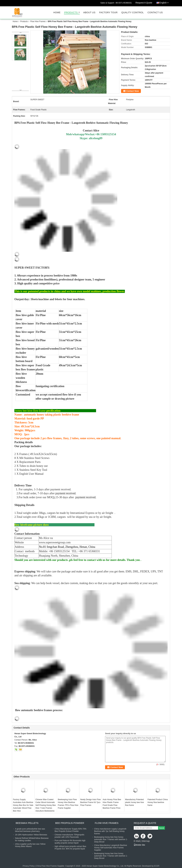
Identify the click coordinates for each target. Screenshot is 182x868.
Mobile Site (139, 845)
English (165, 2)
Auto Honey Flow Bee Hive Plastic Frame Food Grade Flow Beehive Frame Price (112, 804)
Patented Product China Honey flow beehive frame (158, 802)
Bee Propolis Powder (70, 823)
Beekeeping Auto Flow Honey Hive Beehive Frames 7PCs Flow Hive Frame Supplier (68, 804)
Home (57, 13)
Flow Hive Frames (38, 21)
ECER (157, 866)
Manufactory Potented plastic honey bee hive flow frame (135, 802)
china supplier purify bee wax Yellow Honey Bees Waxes (30, 845)
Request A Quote (144, 3)
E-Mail (137, 841)
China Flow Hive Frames (46, 866)
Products (71, 13)
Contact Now (133, 91)
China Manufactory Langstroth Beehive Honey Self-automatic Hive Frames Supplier (111, 848)
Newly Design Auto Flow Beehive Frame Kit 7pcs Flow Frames (90, 802)
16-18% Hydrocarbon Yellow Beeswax (31, 835)
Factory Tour (108, 13)
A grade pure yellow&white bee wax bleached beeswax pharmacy (30, 830)
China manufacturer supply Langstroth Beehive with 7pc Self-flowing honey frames (110, 831)
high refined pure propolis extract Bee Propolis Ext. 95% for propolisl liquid (70, 848)
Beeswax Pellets (27, 823)
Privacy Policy (29, 866)
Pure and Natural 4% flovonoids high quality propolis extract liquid (70, 842)
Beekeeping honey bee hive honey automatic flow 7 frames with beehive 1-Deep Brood (111, 839)
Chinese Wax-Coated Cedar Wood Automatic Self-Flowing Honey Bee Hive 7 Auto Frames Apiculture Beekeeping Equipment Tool (46, 807)
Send (162, 828)
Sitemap (146, 841)
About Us (89, 13)
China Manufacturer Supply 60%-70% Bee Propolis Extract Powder (71, 830)
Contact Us (155, 13)
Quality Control (133, 13)
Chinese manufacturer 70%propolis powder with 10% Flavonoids (69, 836)
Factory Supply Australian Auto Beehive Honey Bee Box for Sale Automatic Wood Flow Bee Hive (23, 805)
